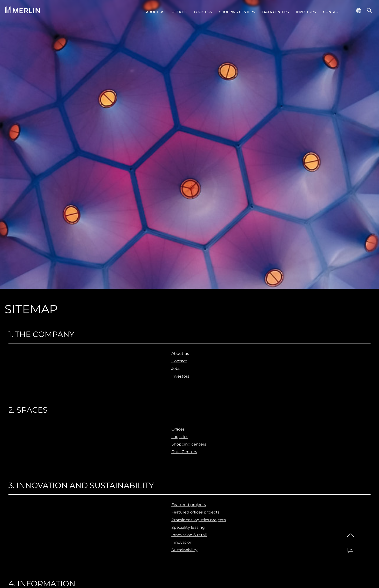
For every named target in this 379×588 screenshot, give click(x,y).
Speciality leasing (188, 527)
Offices (179, 12)
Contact (332, 12)
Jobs (176, 368)
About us (155, 12)
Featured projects (189, 505)
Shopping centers (237, 12)
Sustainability (184, 550)
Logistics (203, 12)
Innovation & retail (189, 535)
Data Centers (276, 12)
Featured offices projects (195, 512)
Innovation (182, 542)
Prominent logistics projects (199, 520)
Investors (306, 12)
